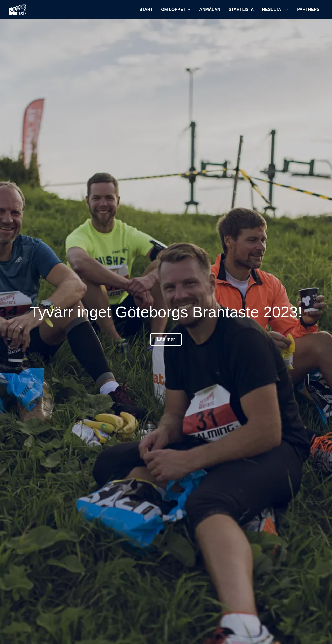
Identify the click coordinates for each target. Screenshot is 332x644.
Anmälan (210, 9)
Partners (308, 9)
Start (146, 9)
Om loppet (176, 9)
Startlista (241, 9)
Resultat (275, 9)
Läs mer (166, 339)
